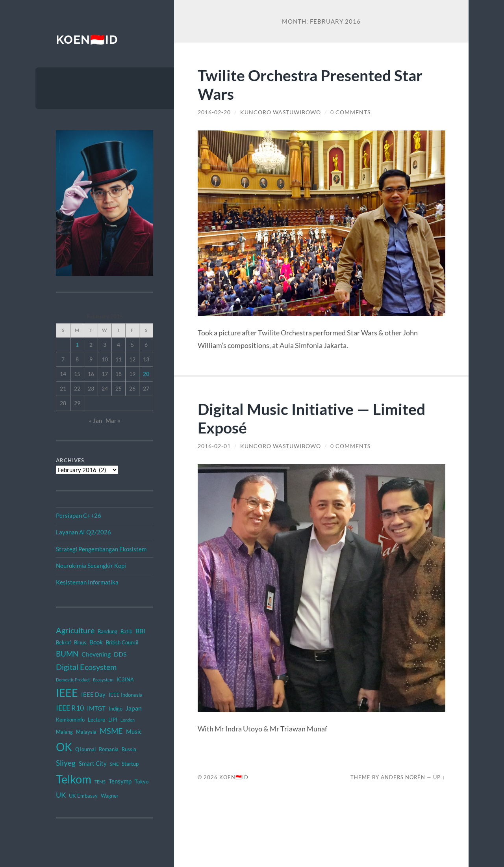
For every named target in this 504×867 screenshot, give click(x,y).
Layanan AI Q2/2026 (83, 532)
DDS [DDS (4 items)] (120, 654)
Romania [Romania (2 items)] (109, 749)
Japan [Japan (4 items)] (134, 708)
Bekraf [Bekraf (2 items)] (63, 642)
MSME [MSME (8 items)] (111, 731)
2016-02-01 (214, 446)
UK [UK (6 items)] (61, 795)
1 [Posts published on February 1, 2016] (77, 345)
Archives (70, 460)
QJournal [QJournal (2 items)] (85, 749)
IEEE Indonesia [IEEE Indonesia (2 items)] (126, 695)
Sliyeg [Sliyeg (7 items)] (66, 763)
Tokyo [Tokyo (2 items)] (142, 781)
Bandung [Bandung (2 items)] (107, 631)
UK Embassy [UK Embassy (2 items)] (83, 796)
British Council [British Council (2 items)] (122, 642)
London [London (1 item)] (128, 720)
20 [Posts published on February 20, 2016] (146, 374)
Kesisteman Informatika (87, 582)
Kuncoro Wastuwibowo (281, 112)
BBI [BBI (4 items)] (140, 631)
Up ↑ (439, 777)
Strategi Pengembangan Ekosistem (101, 549)
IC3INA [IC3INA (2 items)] (125, 679)
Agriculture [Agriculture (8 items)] (75, 630)
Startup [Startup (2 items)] (130, 764)
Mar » (113, 420)
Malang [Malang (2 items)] (64, 732)
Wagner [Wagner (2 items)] (110, 796)
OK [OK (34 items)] (64, 747)
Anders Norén (403, 777)
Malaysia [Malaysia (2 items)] (86, 732)
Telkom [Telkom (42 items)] (74, 779)
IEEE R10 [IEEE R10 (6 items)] (70, 708)
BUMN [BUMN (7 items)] (67, 654)
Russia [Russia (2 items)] (129, 749)
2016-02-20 (214, 112)
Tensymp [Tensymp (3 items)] (120, 781)
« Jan (95, 420)
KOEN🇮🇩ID (87, 40)
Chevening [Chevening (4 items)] (96, 654)
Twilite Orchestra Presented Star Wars (310, 84)
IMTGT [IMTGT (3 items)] (96, 708)
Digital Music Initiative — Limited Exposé (311, 418)
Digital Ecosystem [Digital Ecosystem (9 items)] (86, 667)
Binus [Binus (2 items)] (80, 642)
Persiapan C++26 (79, 515)
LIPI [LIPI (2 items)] (113, 720)
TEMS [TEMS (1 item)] (100, 782)
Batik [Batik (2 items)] (126, 631)
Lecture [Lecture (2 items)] (96, 720)
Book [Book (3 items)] (96, 642)
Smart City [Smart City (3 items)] (93, 763)
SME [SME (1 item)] (114, 764)
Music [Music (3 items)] (134, 731)
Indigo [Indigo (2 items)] (116, 709)
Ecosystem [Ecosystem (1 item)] (103, 680)
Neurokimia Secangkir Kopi (91, 566)
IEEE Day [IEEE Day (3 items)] (93, 694)
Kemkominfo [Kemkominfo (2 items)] (70, 720)
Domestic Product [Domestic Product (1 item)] (73, 680)
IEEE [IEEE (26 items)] (67, 693)
